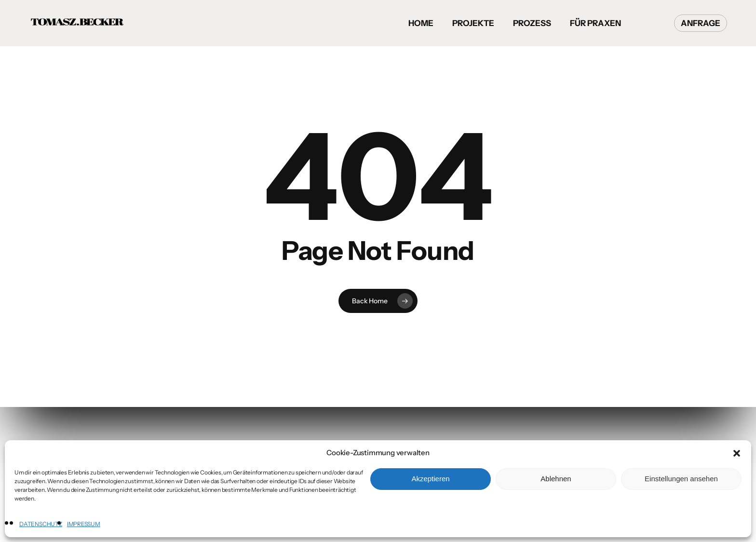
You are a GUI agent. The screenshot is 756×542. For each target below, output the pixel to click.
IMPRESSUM (84, 524)
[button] (737, 453)
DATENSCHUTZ (41, 524)
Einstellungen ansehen (681, 479)
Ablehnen (556, 479)
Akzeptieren (430, 479)
